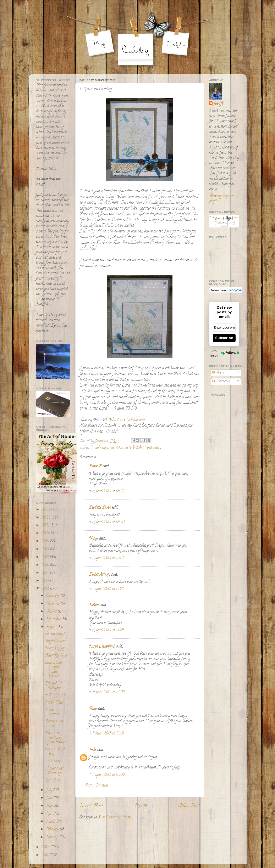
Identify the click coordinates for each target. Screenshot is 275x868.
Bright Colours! (56, 641)
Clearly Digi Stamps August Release (54, 670)
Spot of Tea (53, 780)
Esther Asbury (100, 575)
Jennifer (219, 104)
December (53, 596)
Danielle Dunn (100, 508)
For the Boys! (55, 634)
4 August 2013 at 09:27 (107, 491)
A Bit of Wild (56, 695)
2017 (46, 557)
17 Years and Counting (54, 771)
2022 (46, 518)
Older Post (189, 806)
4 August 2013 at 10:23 (106, 558)
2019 (46, 541)
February (53, 830)
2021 (46, 526)
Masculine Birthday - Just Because (56, 738)
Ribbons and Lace (54, 724)
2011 (45, 855)
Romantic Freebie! (52, 712)
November (53, 604)
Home (141, 806)
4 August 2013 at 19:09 (106, 630)
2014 (46, 581)
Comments (221, 382)
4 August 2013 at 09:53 (107, 522)
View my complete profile (222, 199)
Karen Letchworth (102, 647)
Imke (93, 750)
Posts (218, 373)
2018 (46, 549)
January (52, 838)
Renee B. (95, 467)
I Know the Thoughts (53, 686)
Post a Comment (97, 786)
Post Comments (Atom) (115, 818)
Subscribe (224, 338)
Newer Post (91, 806)
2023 (46, 510)
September (54, 620)
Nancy (93, 539)
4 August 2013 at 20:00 (107, 692)
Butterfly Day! (56, 656)
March (51, 822)
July (50, 790)
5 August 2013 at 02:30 (107, 775)
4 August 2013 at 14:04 (106, 589)
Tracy (93, 709)
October (52, 612)
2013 (46, 589)
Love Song (53, 761)
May (50, 806)
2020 (46, 534)
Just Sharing (119, 448)
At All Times (54, 703)
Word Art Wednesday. (126, 420)
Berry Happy (55, 648)
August (52, 627)
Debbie (94, 605)
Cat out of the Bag (55, 752)
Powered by (224, 353)
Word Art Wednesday (145, 448)
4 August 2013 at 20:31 (106, 734)
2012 (46, 847)
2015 (46, 573)
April (50, 814)
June (50, 798)
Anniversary (100, 448)
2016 (46, 565)
